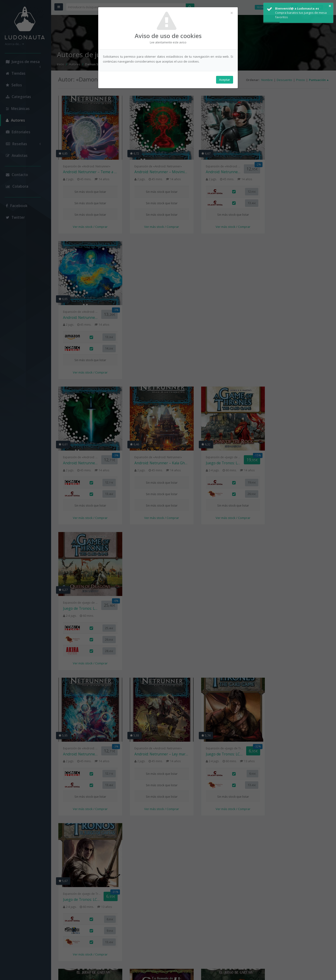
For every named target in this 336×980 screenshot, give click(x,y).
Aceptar (225, 80)
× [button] (330, 6)
